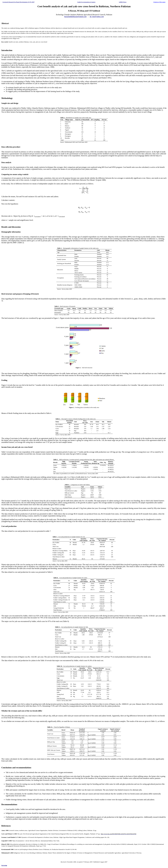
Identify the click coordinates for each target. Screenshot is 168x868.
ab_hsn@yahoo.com (97, 17)
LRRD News (123, 2)
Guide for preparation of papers (86, 2)
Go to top (4, 865)
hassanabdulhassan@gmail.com (75, 17)
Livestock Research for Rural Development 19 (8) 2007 (19, 2)
